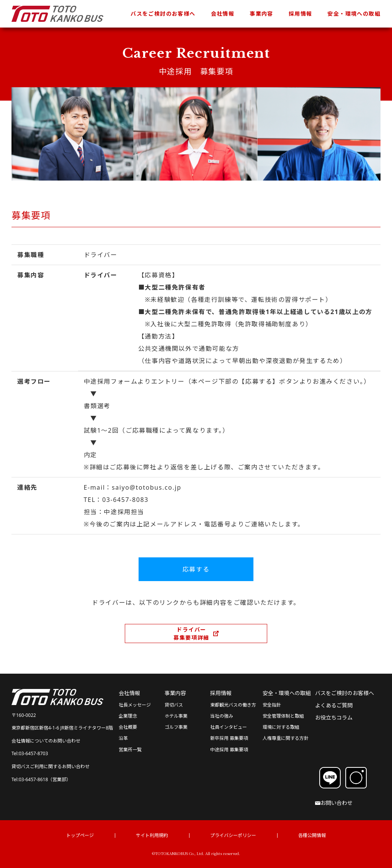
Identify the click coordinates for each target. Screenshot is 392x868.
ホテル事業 (176, 716)
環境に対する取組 (281, 727)
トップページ (80, 835)
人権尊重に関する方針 (286, 738)
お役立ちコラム (334, 717)
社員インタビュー (229, 727)
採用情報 (301, 14)
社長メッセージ (135, 705)
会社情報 (223, 14)
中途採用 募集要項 (229, 750)
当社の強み (222, 716)
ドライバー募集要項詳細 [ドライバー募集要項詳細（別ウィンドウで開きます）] (191, 633)
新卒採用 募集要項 (229, 738)
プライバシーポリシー (233, 835)
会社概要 (128, 727)
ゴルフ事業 (176, 727)
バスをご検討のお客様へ (163, 14)
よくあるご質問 (334, 705)
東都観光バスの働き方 (233, 705)
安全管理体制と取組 (283, 716)
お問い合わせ (334, 803)
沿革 (123, 738)
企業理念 (128, 716)
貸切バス (174, 705)
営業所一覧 (130, 750)
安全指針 (272, 705)
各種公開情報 (312, 835)
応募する (196, 569)
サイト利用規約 (152, 835)
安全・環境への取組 (354, 14)
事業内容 (261, 14)
